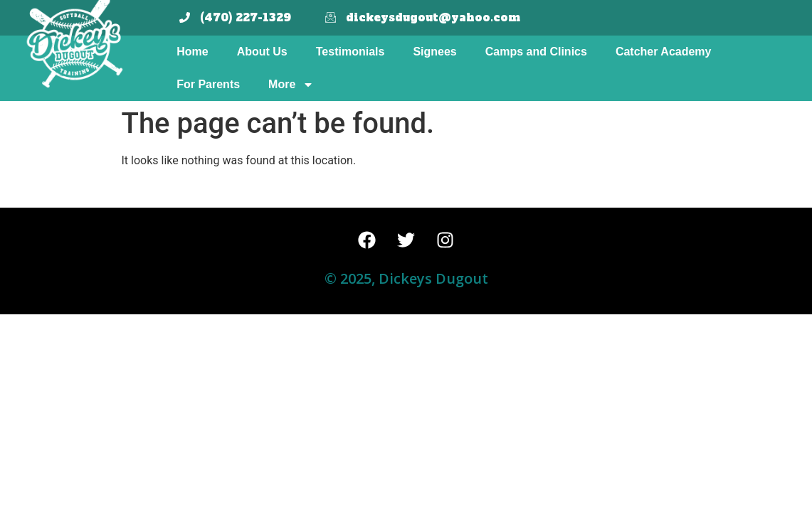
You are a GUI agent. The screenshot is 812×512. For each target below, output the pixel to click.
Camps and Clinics (536, 52)
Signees (434, 52)
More (291, 85)
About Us (262, 52)
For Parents (208, 84)
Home (192, 52)
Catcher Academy (664, 52)
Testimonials (350, 52)
